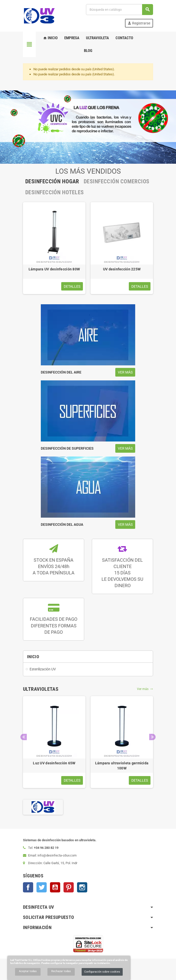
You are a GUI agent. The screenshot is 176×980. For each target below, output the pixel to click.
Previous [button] (24, 737)
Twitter (42, 887)
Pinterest (69, 887)
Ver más (145, 689)
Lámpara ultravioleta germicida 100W (122, 766)
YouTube (55, 887)
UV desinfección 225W (122, 269)
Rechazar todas (61, 971)
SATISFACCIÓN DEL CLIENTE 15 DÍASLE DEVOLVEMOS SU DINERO (122, 573)
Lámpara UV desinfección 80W (54, 269)
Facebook (28, 887)
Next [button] (152, 737)
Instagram (82, 887)
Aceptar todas (28, 971)
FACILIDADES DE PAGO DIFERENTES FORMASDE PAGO (54, 625)
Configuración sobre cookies (102, 972)
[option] (54, 248)
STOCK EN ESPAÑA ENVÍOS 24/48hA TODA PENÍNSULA (54, 566)
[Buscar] (119, 10)
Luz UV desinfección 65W (54, 763)
